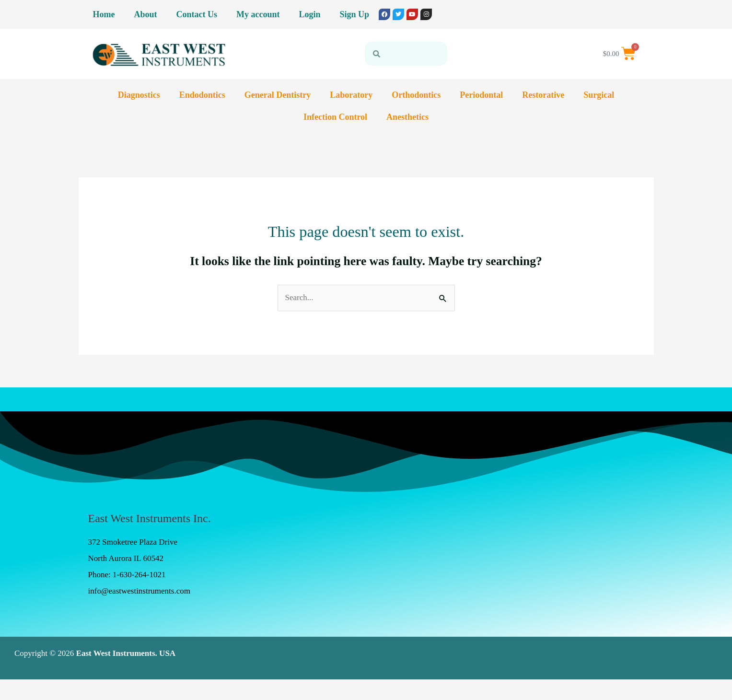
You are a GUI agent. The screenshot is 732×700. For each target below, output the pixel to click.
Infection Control (335, 117)
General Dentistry (278, 95)
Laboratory (351, 95)
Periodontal (481, 95)
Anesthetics (407, 117)
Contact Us (197, 14)
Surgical (599, 95)
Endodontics (202, 95)
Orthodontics (416, 95)
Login (309, 14)
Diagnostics (139, 95)
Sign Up (355, 14)
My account (258, 14)
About (145, 14)
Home (104, 14)
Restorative (543, 95)
